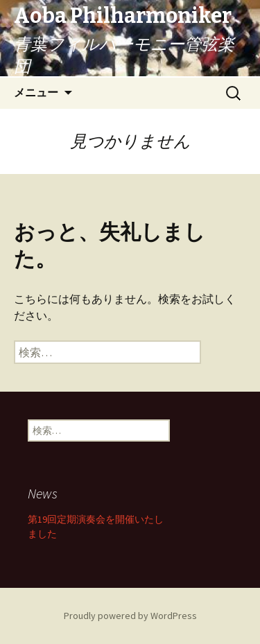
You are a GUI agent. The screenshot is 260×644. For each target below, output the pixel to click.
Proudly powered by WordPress (130, 616)
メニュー (36, 93)
